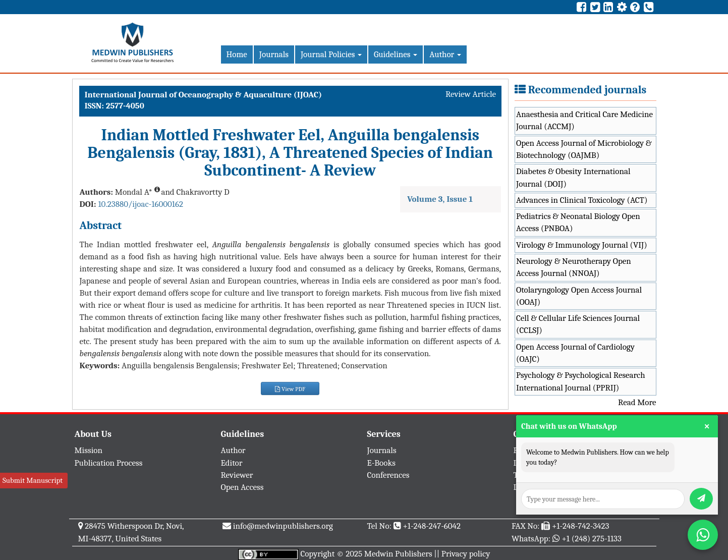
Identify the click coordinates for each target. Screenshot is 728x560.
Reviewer (237, 475)
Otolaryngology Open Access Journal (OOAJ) (579, 296)
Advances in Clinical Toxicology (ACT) (582, 200)
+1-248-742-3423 (580, 526)
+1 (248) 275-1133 (591, 539)
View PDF (290, 389)
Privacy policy (466, 554)
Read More (637, 402)
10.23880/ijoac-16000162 (141, 204)
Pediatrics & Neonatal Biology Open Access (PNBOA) (578, 222)
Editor (232, 463)
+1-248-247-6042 (432, 526)
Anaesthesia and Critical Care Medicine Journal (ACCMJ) (584, 120)
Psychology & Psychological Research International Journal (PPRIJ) (581, 381)
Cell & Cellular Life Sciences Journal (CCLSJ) (578, 324)
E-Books (381, 463)
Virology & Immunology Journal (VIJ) (582, 245)
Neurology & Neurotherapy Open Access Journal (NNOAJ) (574, 267)
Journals (274, 54)
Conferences (388, 475)
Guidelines (396, 54)
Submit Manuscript (33, 480)
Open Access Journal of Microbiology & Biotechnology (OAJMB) (584, 149)
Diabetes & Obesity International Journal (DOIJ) (573, 177)
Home (237, 54)
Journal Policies (331, 54)
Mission (89, 450)
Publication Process (109, 463)
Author (445, 54)
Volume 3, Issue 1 (440, 199)
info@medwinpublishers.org (283, 526)
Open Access (242, 487)
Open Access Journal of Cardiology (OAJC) (575, 353)
